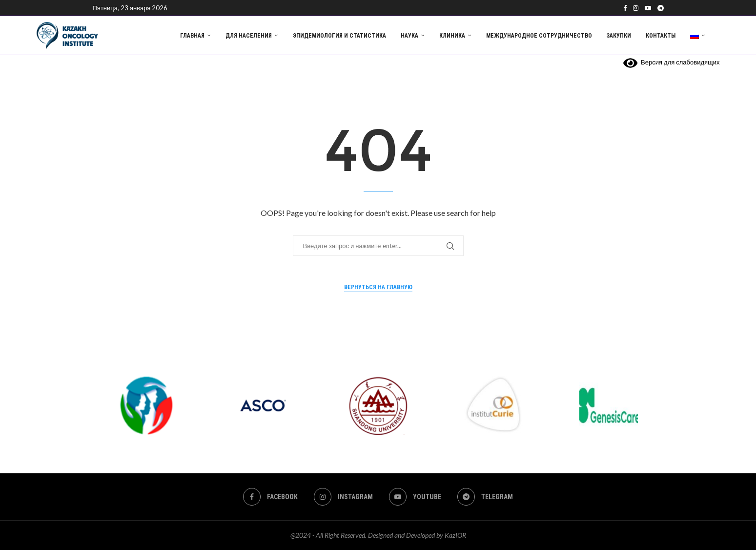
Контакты (661, 36)
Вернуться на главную (378, 287)
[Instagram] (636, 8)
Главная (192, 36)
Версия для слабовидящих (672, 62)
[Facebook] (625, 8)
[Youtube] (648, 8)
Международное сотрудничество (539, 36)
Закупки (619, 36)
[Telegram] (661, 8)
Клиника (452, 36)
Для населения (249, 36)
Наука (409, 36)
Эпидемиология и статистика (339, 36)
